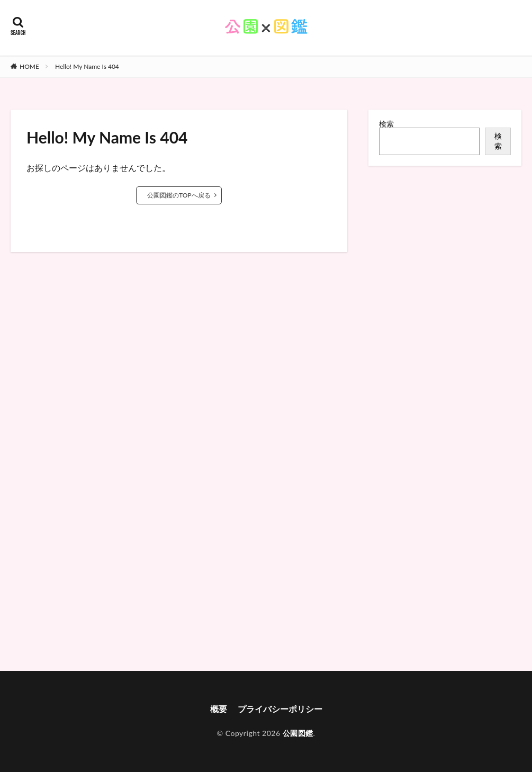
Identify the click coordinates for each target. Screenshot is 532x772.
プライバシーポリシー (280, 709)
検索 (386, 124)
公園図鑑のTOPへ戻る (179, 195)
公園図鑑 (298, 733)
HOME (29, 66)
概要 (219, 709)
